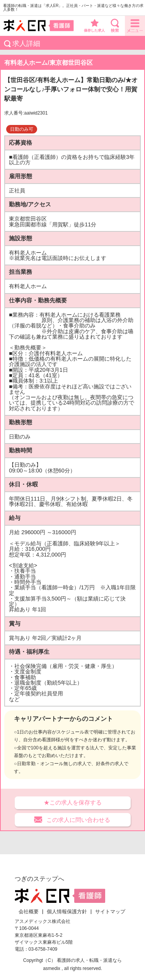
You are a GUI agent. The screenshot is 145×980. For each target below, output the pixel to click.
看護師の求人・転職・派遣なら (89, 960)
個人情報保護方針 (67, 912)
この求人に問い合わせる (78, 820)
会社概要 (29, 912)
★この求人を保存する (73, 802)
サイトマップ (110, 912)
